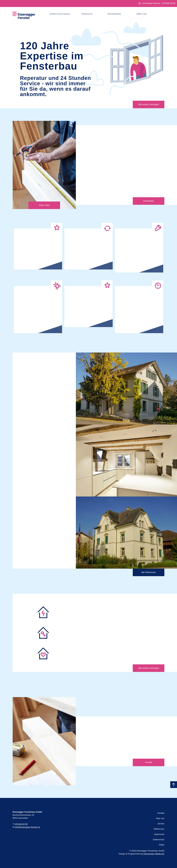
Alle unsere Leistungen (148, 104)
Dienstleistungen (60, 14)
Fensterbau (149, 201)
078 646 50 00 (169, 3)
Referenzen (114, 14)
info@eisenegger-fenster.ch (27, 827)
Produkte (87, 14)
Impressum (159, 834)
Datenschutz (159, 840)
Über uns (142, 14)
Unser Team (44, 205)
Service (161, 824)
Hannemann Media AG (154, 854)
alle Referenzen (148, 572)
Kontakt (149, 762)
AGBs (162, 845)
